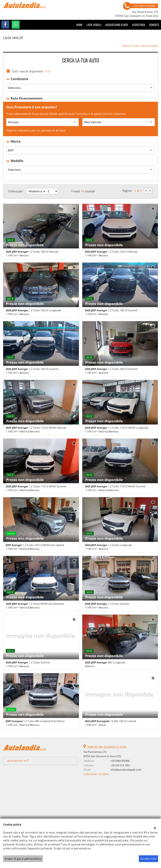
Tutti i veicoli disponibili (31, 71)
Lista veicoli (94, 25)
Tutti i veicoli (141, 46)
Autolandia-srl (17, 761)
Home (80, 25)
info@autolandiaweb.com (126, 770)
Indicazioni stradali (96, 774)
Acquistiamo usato (117, 25)
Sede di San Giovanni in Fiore (107, 747)
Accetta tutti (148, 859)
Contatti (154, 25)
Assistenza (139, 25)
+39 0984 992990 (120, 761)
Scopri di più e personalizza (23, 859)
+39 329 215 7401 (120, 765)
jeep (155, 46)
